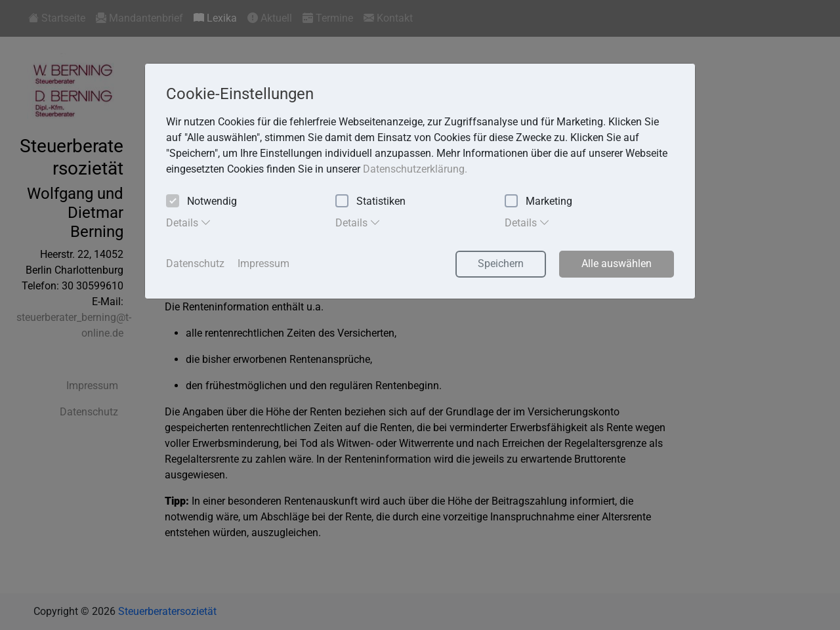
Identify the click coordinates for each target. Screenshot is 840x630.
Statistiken (370, 202)
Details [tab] (189, 222)
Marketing (538, 202)
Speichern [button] (501, 263)
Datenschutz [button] (195, 263)
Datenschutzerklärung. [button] (415, 169)
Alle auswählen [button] (617, 263)
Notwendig (201, 202)
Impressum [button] (263, 263)
